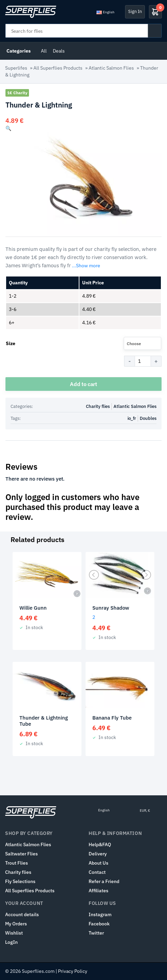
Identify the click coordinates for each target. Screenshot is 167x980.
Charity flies (98, 406)
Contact (97, 872)
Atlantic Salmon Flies (111, 68)
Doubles (148, 418)
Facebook (99, 924)
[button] (8, 128)
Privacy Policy (73, 971)
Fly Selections (20, 881)
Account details (22, 914)
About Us (98, 863)
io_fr (132, 418)
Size (11, 343)
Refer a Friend (104, 881)
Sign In (135, 11)
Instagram (100, 914)
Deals (59, 51)
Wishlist (14, 933)
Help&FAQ (100, 844)
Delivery (98, 854)
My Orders (16, 924)
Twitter (96, 933)
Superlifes (16, 68)
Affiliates (98, 891)
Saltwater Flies (21, 854)
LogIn (11, 942)
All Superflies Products (58, 68)
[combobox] (142, 343)
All (44, 51)
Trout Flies (17, 863)
